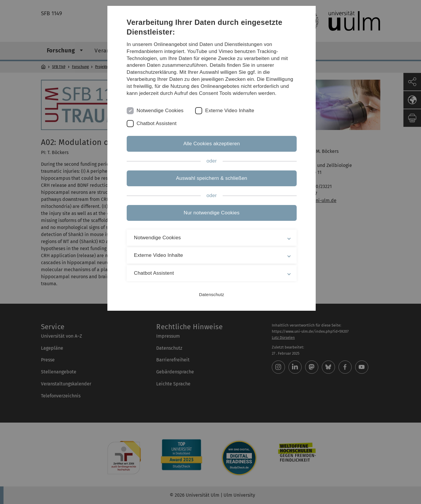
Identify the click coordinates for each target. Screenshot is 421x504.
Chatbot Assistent (157, 123)
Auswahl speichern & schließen (211, 178)
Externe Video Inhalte (230, 111)
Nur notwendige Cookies (210, 213)
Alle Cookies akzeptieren (210, 144)
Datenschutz (210, 294)
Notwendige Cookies (161, 111)
